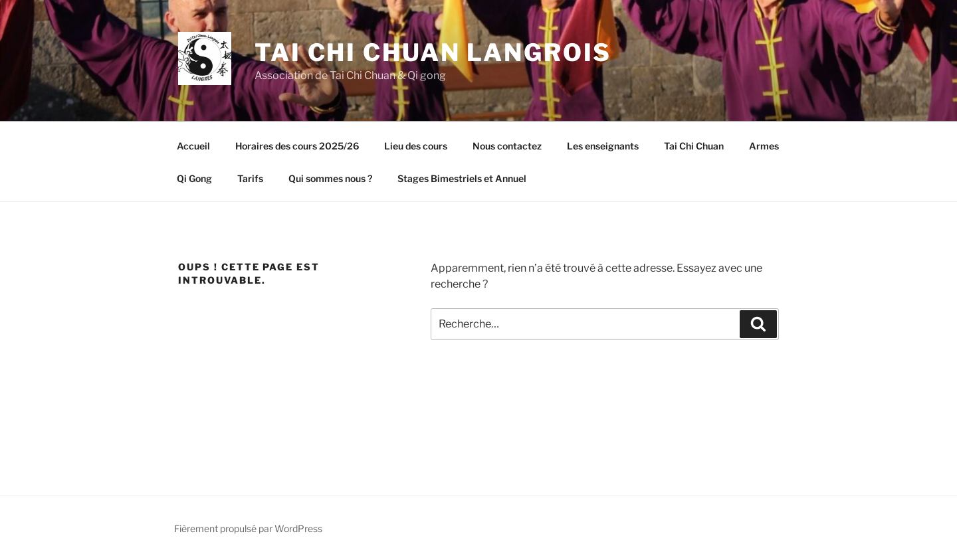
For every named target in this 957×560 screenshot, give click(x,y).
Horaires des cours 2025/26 (297, 146)
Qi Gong (194, 178)
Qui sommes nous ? (330, 178)
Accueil (193, 146)
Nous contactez (507, 146)
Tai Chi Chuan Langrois (433, 52)
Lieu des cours (416, 146)
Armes (764, 146)
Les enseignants (603, 146)
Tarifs (250, 178)
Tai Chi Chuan (694, 146)
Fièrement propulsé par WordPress (248, 528)
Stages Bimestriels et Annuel (462, 178)
